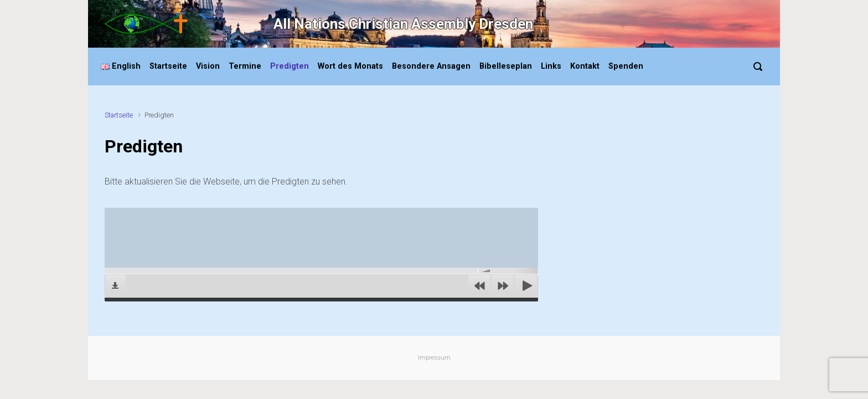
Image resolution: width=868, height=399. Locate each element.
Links (551, 66)
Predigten (290, 66)
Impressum (434, 358)
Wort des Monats (350, 66)
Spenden (626, 66)
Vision (208, 66)
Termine (245, 66)
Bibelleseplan (506, 66)
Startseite (168, 66)
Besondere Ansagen (431, 66)
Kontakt (585, 66)
